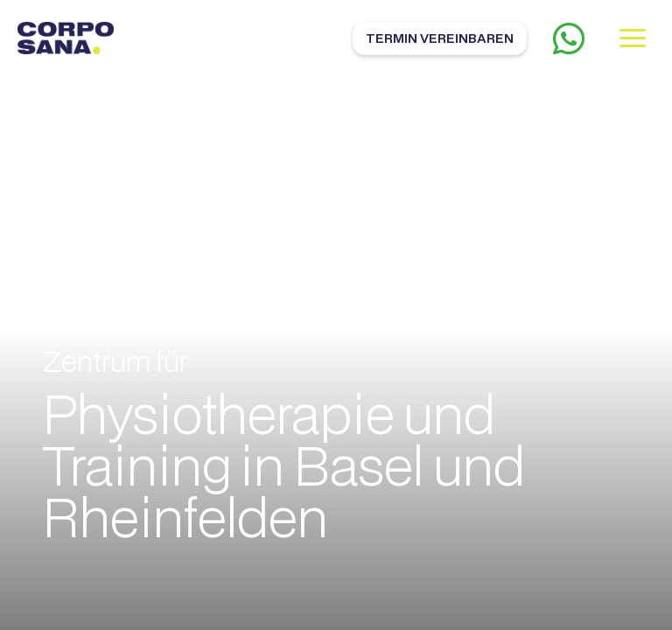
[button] (633, 38)
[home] (66, 38)
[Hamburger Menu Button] (633, 38)
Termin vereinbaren (440, 38)
